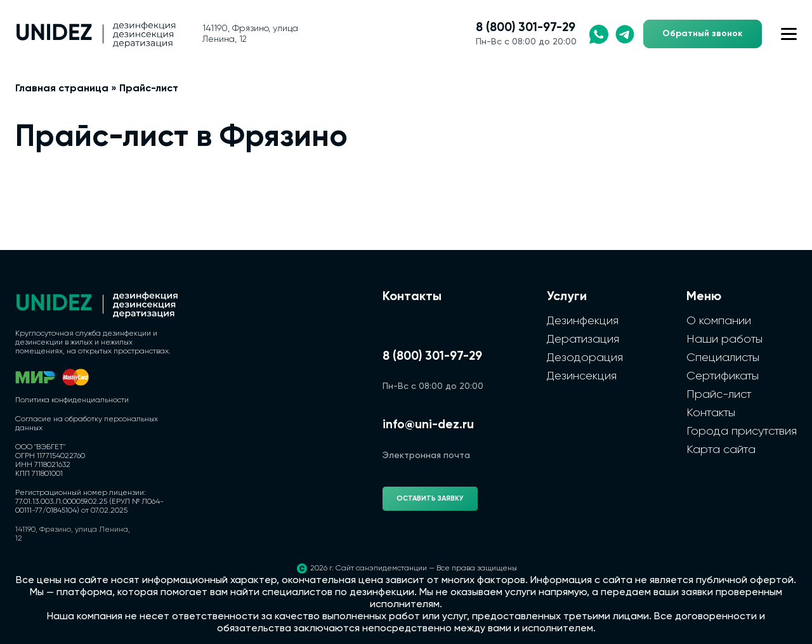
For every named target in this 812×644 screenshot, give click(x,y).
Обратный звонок (703, 34)
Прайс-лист (719, 395)
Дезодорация (585, 358)
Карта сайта (721, 450)
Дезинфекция (583, 321)
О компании (719, 321)
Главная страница (62, 89)
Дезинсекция (582, 376)
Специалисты (723, 358)
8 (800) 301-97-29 (526, 28)
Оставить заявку (430, 498)
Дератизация (583, 339)
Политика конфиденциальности (72, 400)
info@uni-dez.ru (428, 425)
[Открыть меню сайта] (789, 34)
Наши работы (724, 339)
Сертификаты (723, 376)
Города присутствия (742, 431)
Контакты (711, 413)
